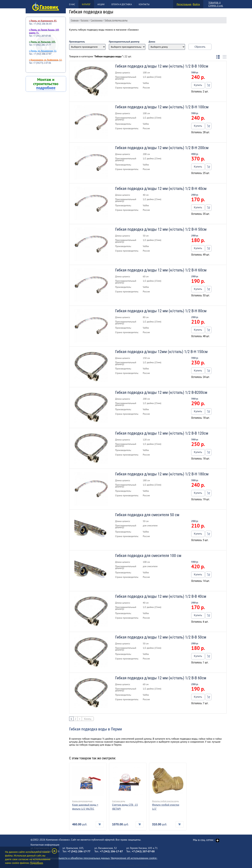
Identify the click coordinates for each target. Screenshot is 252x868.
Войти (196, 4)
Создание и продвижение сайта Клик (126, 865)
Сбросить (200, 47)
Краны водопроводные (82, 801)
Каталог (86, 4)
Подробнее (36, 863)
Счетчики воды (119, 801)
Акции (101, 4)
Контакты (144, 4)
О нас (72, 4)
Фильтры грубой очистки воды (165, 801)
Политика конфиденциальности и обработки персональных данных (70, 858)
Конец (88, 719)
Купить (198, 85)
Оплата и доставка (122, 4)
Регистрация (184, 4)
